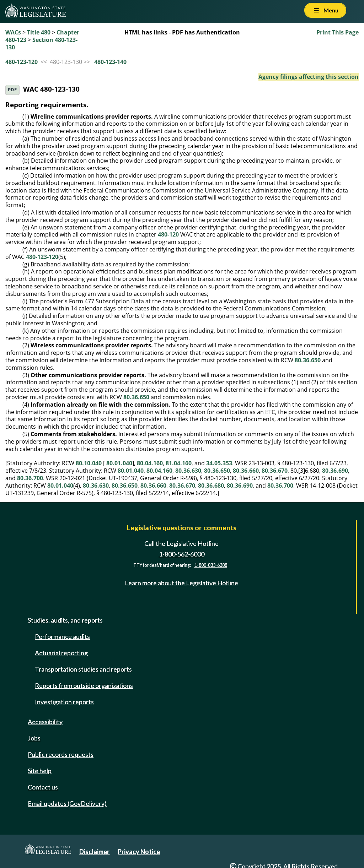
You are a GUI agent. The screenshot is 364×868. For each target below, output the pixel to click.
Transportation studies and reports (83, 669)
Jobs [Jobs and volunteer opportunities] (34, 738)
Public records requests (61, 754)
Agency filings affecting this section (309, 77)
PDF (12, 90)
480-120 (168, 234)
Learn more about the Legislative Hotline (181, 583)
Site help (40, 771)
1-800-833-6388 (211, 565)
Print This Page (338, 32)
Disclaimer (94, 852)
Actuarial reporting (61, 653)
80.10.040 (89, 463)
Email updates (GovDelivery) (67, 803)
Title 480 (39, 32)
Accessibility (45, 722)
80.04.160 (150, 463)
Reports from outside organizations (84, 685)
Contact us (43, 787)
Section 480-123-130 (41, 44)
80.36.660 (246, 471)
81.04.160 (179, 463)
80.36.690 (335, 471)
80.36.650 (308, 360)
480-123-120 (22, 62)
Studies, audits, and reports (65, 620)
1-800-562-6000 (182, 554)
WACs (13, 32)
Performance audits (62, 636)
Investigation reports (64, 702)
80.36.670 (275, 471)
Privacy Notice (139, 852)
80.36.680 (211, 485)
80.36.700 (30, 478)
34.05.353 (219, 463)
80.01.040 (119, 463)
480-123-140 (110, 62)
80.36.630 (188, 471)
